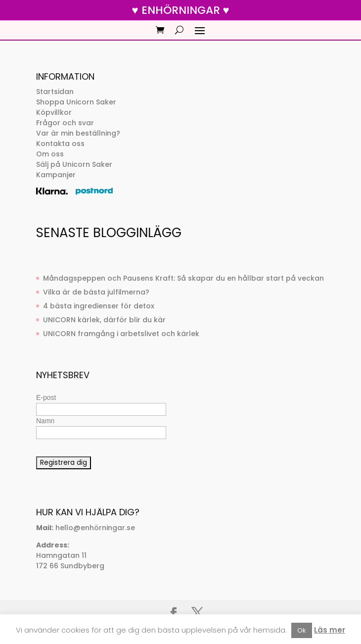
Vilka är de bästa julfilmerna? (96, 292)
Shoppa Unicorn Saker (76, 102)
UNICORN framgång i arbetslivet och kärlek (121, 334)
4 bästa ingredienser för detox (99, 306)
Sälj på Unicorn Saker (74, 164)
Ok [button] (302, 630)
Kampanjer (56, 175)
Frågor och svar (65, 123)
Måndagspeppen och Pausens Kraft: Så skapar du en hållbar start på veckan (183, 278)
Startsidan (55, 92)
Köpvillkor (54, 112)
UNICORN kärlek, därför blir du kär (104, 320)
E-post (46, 397)
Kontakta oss (60, 144)
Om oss (50, 154)
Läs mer (330, 630)
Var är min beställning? (78, 133)
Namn (45, 421)
